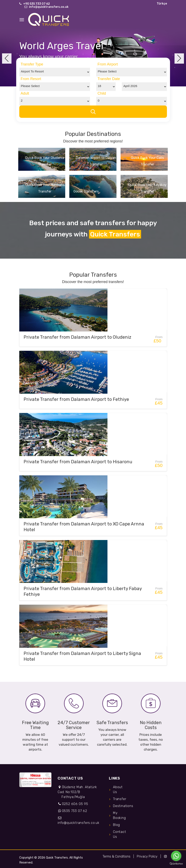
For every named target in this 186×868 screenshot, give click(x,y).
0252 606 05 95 (75, 804)
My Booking (119, 815)
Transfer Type (32, 64)
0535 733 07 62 (75, 811)
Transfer (120, 799)
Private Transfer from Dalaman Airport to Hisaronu (78, 462)
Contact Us (120, 834)
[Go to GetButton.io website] (176, 864)
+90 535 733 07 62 (37, 4)
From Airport (108, 64)
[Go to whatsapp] (176, 856)
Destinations (121, 806)
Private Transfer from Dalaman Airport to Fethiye (76, 399)
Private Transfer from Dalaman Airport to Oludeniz (77, 337)
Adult (25, 93)
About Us (118, 789)
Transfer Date (109, 79)
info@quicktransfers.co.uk (49, 7)
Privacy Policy (147, 856)
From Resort (31, 79)
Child (102, 93)
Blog (116, 825)
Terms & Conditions (116, 856)
